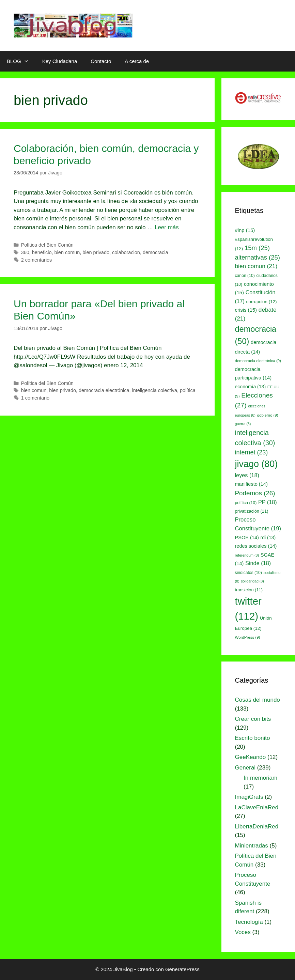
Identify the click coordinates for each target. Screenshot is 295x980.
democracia (156, 252)
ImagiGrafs (249, 797)
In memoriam (260, 778)
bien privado (96, 252)
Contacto (101, 61)
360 (25, 252)
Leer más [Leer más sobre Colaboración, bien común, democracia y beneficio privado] (167, 227)
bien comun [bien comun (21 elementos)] (256, 266)
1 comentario (35, 398)
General (245, 768)
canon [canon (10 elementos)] (245, 276)
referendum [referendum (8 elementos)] (247, 555)
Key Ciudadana (60, 61)
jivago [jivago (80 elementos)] (257, 464)
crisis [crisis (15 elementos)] (246, 310)
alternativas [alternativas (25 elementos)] (258, 257)
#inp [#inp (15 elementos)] (245, 230)
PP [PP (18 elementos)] (268, 502)
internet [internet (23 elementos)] (252, 452)
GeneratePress (182, 969)
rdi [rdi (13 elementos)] (268, 538)
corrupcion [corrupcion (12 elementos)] (262, 302)
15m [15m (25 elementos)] (257, 248)
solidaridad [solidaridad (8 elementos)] (252, 581)
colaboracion (126, 252)
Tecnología (249, 922)
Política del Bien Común (47, 245)
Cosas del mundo (258, 700)
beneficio (42, 252)
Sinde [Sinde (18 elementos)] (258, 563)
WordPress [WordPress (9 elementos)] (248, 637)
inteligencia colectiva (155, 390)
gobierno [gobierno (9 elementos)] (268, 415)
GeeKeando (251, 757)
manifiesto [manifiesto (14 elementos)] (251, 484)
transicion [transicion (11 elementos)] (249, 590)
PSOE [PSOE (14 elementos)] (247, 538)
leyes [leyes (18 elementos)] (247, 475)
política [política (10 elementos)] (246, 503)
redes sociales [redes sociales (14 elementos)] (256, 546)
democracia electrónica (104, 390)
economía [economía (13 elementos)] (251, 387)
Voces (243, 932)
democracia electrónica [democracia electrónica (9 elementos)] (258, 361)
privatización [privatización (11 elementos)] (252, 511)
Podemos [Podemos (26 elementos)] (255, 493)
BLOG (21, 61)
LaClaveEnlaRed (257, 807)
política (188, 390)
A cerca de (137, 61)
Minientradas (252, 846)
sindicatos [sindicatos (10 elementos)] (249, 573)
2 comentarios (37, 260)
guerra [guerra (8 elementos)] (243, 424)
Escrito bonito (253, 738)
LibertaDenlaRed (257, 827)
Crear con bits (253, 719)
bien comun (67, 252)
